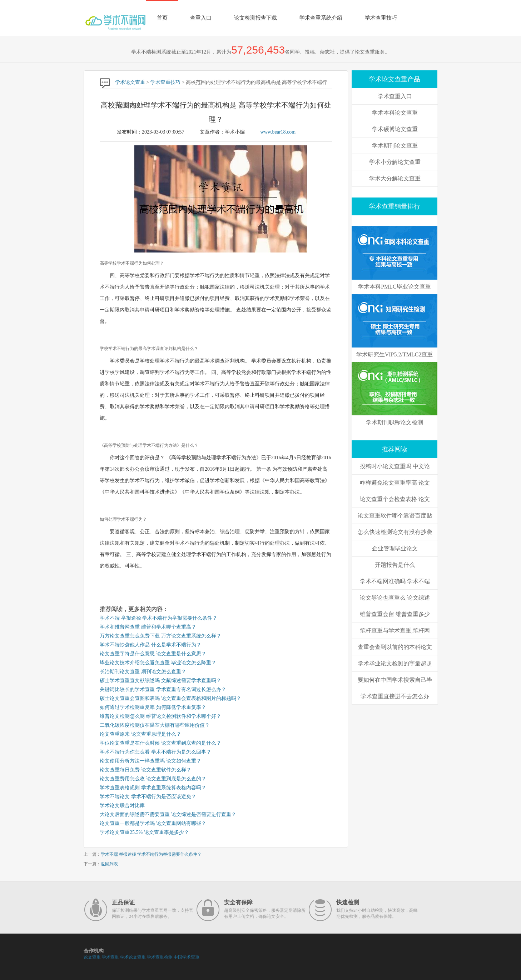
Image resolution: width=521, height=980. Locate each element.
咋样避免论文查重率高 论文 (395, 483)
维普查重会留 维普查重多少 (395, 614)
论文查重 (92, 957)
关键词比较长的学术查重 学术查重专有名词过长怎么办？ (163, 689)
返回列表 (109, 864)
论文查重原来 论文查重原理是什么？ (140, 734)
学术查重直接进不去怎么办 (395, 696)
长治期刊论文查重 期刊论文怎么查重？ (143, 672)
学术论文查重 (130, 82)
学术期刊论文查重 (395, 146)
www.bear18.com (278, 132)
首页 (162, 18)
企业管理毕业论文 (395, 548)
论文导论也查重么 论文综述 (395, 598)
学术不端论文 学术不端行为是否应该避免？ (148, 797)
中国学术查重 (187, 957)
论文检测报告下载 (255, 18)
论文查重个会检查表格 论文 (395, 499)
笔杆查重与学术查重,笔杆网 (395, 631)
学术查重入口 (395, 96)
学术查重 (110, 957)
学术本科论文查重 (395, 113)
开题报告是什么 (395, 565)
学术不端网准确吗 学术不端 (395, 581)
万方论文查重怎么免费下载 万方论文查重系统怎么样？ (160, 636)
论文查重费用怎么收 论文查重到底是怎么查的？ (153, 779)
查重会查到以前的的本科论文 (395, 647)
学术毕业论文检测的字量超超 (395, 663)
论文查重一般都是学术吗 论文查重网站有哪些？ (153, 823)
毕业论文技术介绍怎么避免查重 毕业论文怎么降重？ (158, 663)
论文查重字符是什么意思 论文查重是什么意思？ (153, 654)
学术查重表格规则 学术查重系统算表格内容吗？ (153, 788)
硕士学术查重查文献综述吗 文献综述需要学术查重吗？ (160, 681)
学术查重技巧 (381, 18)
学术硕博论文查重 (395, 129)
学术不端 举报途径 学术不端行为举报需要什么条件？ (158, 618)
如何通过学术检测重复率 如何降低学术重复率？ (153, 707)
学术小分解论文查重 (395, 162)
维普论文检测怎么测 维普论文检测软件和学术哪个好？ (160, 716)
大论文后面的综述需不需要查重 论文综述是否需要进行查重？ (168, 814)
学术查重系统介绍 (321, 18)
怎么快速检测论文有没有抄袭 (395, 532)
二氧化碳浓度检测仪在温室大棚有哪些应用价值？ (155, 725)
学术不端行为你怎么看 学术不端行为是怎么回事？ (155, 752)
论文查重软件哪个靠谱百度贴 (395, 516)
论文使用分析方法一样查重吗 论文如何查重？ (150, 761)
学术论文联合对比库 (122, 806)
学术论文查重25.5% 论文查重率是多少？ (144, 832)
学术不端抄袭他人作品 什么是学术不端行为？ (150, 645)
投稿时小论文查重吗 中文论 (395, 466)
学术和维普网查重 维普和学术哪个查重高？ (148, 627)
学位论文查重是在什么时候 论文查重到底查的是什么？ (160, 743)
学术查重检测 (160, 957)
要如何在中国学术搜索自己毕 (395, 680)
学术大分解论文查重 (395, 178)
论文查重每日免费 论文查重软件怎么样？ (145, 770)
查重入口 (201, 18)
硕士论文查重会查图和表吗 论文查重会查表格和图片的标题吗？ (170, 698)
